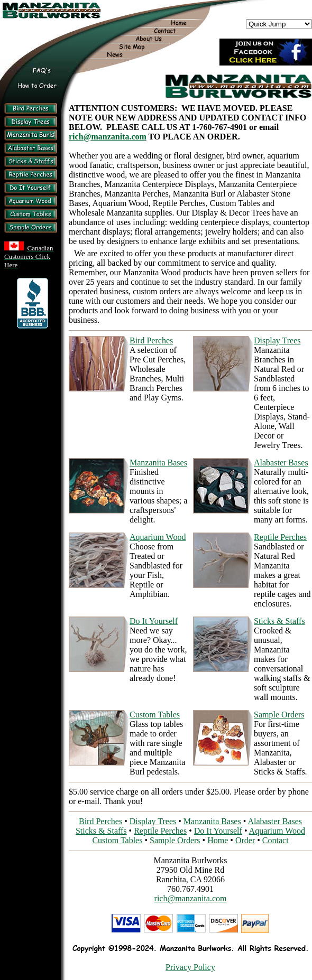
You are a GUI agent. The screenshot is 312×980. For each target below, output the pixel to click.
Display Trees (277, 340)
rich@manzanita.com (108, 137)
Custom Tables (155, 715)
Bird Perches (151, 340)
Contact (276, 840)
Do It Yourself (154, 621)
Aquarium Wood (158, 537)
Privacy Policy (190, 967)
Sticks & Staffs (279, 621)
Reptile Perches (280, 537)
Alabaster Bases (281, 463)
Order (245, 840)
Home (218, 840)
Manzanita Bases (158, 463)
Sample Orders (279, 715)
